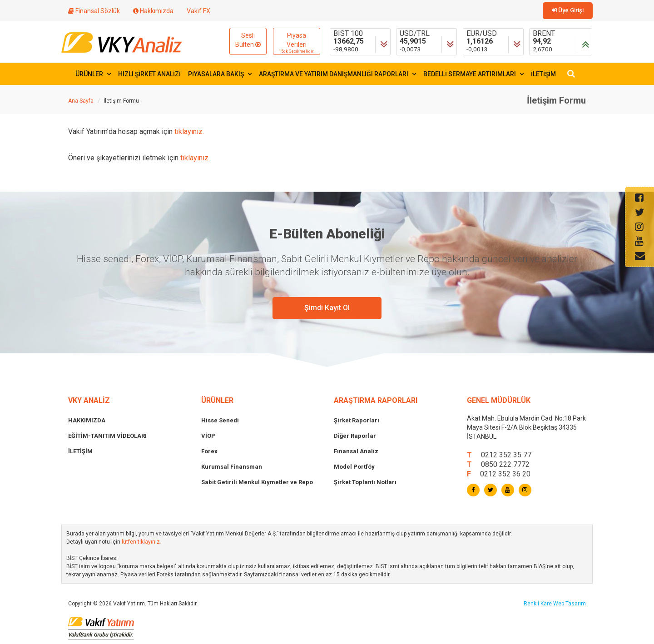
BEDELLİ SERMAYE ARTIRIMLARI (473, 74)
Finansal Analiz (356, 451)
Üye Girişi (568, 10)
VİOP (208, 436)
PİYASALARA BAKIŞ (220, 74)
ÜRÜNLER (93, 74)
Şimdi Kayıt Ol (327, 308)
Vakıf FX (198, 11)
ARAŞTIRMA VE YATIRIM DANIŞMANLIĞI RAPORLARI (337, 74)
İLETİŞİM (543, 74)
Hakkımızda (153, 11)
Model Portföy (354, 467)
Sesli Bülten (248, 40)
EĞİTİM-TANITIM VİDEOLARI (107, 436)
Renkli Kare (538, 604)
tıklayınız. (189, 131)
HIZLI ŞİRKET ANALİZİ (149, 74)
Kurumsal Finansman (232, 467)
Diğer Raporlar (355, 436)
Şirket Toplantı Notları (365, 482)
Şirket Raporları (357, 420)
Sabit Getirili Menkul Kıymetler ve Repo (257, 482)
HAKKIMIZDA (87, 420)
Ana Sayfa (81, 101)
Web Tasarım (570, 604)
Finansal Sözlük (94, 11)
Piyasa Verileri (297, 43)
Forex (209, 451)
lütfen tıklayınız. (141, 542)
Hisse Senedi (220, 420)
